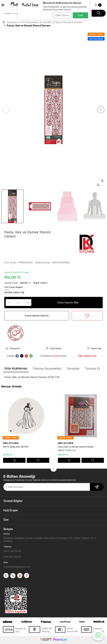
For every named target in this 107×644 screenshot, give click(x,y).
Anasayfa (10, 22)
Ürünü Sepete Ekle (68, 302)
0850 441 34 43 (12, 551)
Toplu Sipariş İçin (87, 356)
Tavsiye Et (13, 348)
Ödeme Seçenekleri (47, 369)
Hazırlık (47, 22)
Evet (80, 15)
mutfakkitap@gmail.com (17, 567)
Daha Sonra (62, 15)
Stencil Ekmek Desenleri (69, 22)
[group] (53, 110)
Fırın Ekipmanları (30, 22)
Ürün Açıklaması (16, 368)
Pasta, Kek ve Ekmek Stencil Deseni (76, 447)
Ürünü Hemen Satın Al (37, 316)
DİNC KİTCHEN (11, 443)
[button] (6, 110)
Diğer (56, 356)
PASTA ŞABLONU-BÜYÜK (16, 447)
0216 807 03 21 (12, 557)
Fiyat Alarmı (53, 348)
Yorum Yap (94, 348)
